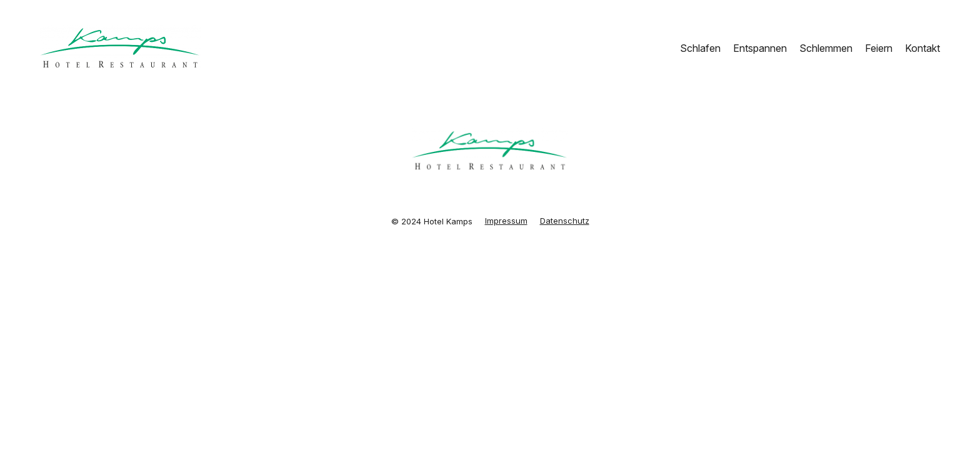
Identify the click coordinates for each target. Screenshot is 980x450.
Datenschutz (565, 221)
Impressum (506, 221)
